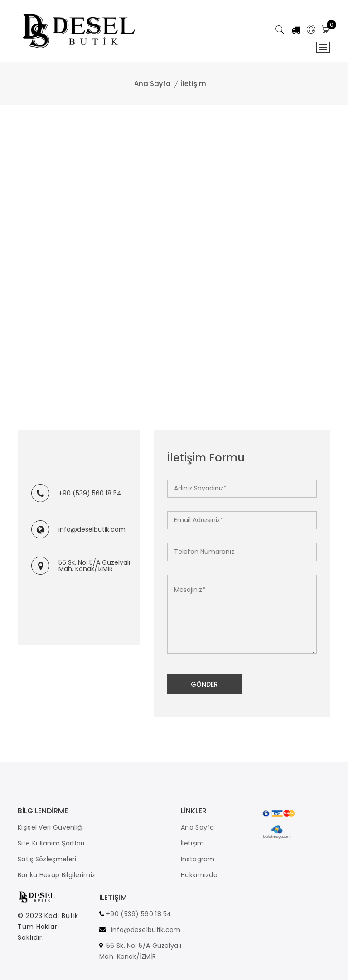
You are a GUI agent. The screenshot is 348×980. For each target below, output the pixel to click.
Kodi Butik (61, 918)
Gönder (204, 684)
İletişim (192, 843)
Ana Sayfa (152, 84)
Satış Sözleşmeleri (47, 859)
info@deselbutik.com (92, 529)
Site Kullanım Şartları (51, 843)
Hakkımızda (199, 875)
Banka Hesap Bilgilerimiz (56, 875)
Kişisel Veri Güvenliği (51, 827)
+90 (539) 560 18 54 (90, 493)
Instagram (198, 859)
